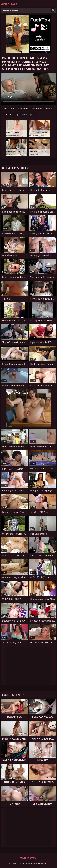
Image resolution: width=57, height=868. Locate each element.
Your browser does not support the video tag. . (28, 89)
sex (5, 109)
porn (33, 114)
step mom (23, 109)
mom (24, 114)
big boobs (37, 109)
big (16, 114)
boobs (49, 109)
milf (13, 109)
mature (7, 114)
